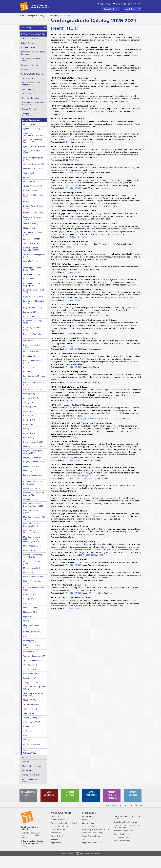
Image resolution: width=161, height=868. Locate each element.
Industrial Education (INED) (34, 458)
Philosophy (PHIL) (30, 624)
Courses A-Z (123, 16)
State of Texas (88, 835)
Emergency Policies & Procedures (96, 841)
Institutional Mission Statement (30, 792)
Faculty (25, 769)
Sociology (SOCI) (30, 676)
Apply (102, 4)
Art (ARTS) (27, 189)
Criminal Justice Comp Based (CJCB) (32, 281)
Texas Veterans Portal (91, 848)
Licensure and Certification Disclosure (33, 115)
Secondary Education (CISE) (34, 668)
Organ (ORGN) (29, 615)
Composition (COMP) (32, 251)
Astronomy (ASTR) (31, 193)
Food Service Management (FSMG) (34, 395)
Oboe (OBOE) (29, 610)
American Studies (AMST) (33, 176)
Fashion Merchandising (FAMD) (33, 373)
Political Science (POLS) (33, 643)
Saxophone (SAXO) (31, 663)
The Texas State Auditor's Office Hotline (127, 829)
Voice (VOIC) (28, 751)
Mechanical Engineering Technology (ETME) (33, 567)
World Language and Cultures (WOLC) (32, 763)
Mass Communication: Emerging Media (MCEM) (33, 516)
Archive (56, 22)
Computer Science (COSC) (34, 255)
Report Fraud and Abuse (92, 854)
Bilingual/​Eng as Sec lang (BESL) (33, 208)
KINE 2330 (124, 82)
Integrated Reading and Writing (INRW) (33, 463)
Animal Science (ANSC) (32, 180)
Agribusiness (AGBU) (32, 140)
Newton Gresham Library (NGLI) (33, 601)
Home (22, 27)
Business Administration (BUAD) (33, 219)
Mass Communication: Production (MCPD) (32, 543)
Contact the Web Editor (60, 838)
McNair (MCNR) (30, 562)
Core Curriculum (29, 101)
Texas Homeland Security (93, 844)
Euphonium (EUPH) (31, 368)
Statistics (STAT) (30, 690)
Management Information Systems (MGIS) (34, 505)
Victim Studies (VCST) (32, 734)
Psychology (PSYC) (31, 648)
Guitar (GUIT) (28, 423)
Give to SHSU (136, 4)
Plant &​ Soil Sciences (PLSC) (32, 638)
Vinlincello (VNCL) (30, 738)
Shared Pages (27, 81)
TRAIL (85, 851)
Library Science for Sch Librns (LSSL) (32, 494)
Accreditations (28, 782)
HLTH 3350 (68, 345)
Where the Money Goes (123, 842)
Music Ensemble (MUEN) (33, 588)
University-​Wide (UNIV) (32, 729)
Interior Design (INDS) (32, 478)
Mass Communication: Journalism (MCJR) (32, 536)
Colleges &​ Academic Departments (31, 126)
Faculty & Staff (57, 848)
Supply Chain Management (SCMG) (34, 700)
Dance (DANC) (29, 290)
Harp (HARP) (28, 427)
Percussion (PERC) (31, 619)
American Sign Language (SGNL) (33, 170)
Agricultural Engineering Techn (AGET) (33, 153)
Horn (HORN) (29, 449)
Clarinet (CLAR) (29, 240)
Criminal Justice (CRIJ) (32, 286)
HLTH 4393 (93, 605)
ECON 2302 (100, 430)
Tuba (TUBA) (28, 725)
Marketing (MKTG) (31, 511)
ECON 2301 (112, 430)
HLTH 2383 (82, 249)
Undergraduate (54, 16)
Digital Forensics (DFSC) (33, 308)
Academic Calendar (30, 90)
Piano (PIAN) (28, 632)
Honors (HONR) (30, 445)
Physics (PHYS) (29, 628)
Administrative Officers (31, 786)
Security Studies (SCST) (33, 672)
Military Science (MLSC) (33, 580)
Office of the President (60, 841)
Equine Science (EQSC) (32, 363)
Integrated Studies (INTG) (34, 473)
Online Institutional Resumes (125, 834)
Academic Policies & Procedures (112, 807)
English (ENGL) (29, 352)
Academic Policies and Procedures (31, 95)
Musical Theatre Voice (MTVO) (32, 594)
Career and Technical (31, 16)
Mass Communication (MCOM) (32, 523)
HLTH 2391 (78, 184)
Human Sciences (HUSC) (33, 454)
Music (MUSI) (29, 584)
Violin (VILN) (28, 747)
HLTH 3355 (89, 430)
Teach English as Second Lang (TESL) (33, 706)
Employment (56, 854)
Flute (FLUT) (28, 383)
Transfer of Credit (29, 105)
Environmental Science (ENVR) (32, 358)
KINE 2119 (67, 154)
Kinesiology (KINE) (31, 482)
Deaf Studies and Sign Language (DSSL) (32, 296)
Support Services (29, 121)
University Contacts (59, 831)
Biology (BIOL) (29, 213)
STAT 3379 (99, 218)
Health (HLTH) (29, 432)
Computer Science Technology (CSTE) (31, 261)
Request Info (121, 4)
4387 (101, 567)
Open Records (88, 838)
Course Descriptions (55, 27)
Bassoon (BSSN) (30, 202)
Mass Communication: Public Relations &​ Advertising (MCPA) (32, 551)
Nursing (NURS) (29, 606)
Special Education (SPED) (33, 685)
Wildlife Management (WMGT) (32, 757)
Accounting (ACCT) (31, 136)
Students (54, 851)
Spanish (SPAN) (29, 681)
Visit (110, 4)
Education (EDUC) (30, 328)
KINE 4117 (105, 327)
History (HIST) (29, 436)
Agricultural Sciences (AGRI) (34, 158)
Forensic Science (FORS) (33, 401)
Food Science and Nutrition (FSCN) (34, 389)
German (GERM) (30, 418)
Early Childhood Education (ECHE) (34, 314)
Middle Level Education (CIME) (33, 574)
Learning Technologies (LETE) (32, 488)
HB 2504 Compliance (122, 849)
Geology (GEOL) (30, 414)
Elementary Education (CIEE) (32, 340)
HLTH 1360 (68, 184)
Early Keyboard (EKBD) (32, 319)
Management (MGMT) (32, 500)
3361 (93, 567)
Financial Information (31, 110)
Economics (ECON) (31, 324)
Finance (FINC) (29, 379)
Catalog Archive (27, 55)
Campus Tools (109, 9)
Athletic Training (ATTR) (33, 198)
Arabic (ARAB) (29, 185)
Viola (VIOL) (28, 742)
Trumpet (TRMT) (30, 720)
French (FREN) (29, 405)
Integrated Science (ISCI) (33, 469)
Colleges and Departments (34, 22)
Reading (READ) (30, 652)
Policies (85, 831)
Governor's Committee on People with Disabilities (127, 838)
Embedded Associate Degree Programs (33, 65)
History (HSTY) (29, 440)
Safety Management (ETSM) (31, 658)
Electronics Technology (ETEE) (33, 333)
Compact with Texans (122, 846)
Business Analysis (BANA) (34, 224)
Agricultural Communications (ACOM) (34, 146)
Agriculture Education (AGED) (32, 164)
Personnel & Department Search (64, 835)
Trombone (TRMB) (31, 716)
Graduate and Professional (80, 16)
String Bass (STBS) (31, 694)
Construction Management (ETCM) (34, 267)
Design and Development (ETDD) (34, 303)
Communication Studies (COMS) (33, 245)
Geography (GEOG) (31, 410)
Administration (57, 844)
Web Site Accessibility (122, 852)
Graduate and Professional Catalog (32, 71)
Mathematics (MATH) (32, 557)
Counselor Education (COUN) (32, 274)
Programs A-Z (106, 16)
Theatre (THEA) (29, 712)
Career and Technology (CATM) (33, 230)
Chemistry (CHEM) (31, 235)
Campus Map (56, 828)
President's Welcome (30, 77)
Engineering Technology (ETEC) (33, 347)
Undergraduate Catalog (36, 27)
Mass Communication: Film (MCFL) (34, 530)
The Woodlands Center (32, 778)
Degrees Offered (28, 59)
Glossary (26, 773)
